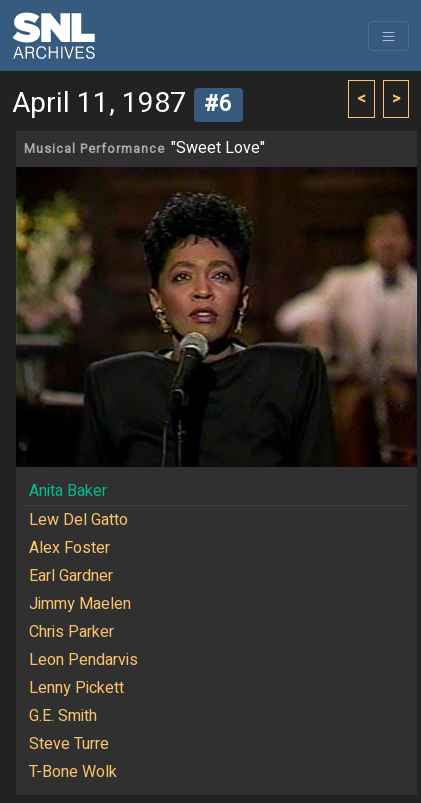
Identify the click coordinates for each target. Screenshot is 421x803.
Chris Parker (71, 632)
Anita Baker (68, 491)
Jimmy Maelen (80, 604)
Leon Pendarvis (83, 660)
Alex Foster (69, 548)
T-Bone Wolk (73, 772)
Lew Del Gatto (78, 520)
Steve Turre (69, 744)
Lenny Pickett (76, 688)
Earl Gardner (71, 576)
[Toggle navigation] (388, 36)
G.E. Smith (63, 716)
